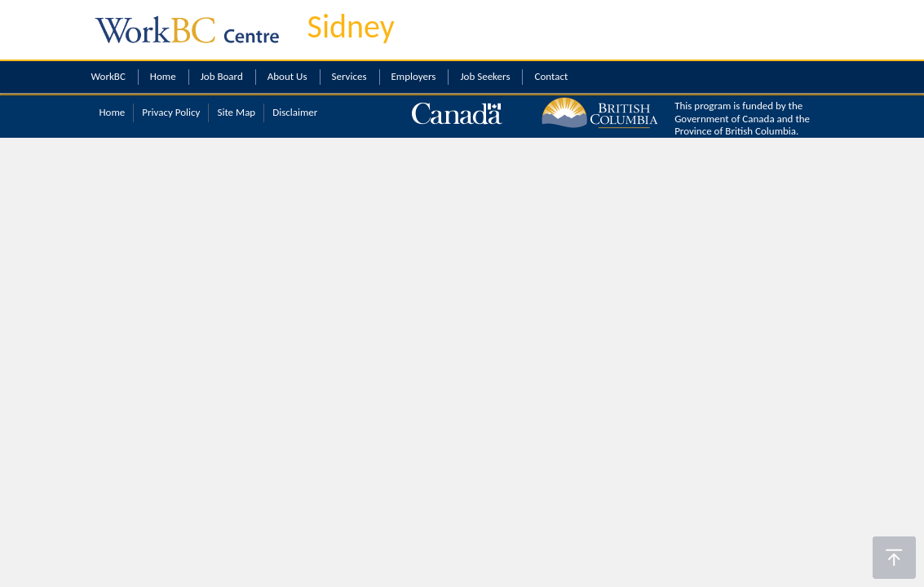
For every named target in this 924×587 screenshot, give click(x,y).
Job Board (222, 76)
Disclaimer (295, 112)
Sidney (351, 26)
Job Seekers (485, 76)
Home (163, 76)
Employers (414, 76)
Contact (551, 76)
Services (349, 76)
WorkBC (108, 76)
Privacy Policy (171, 112)
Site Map (236, 112)
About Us (287, 76)
